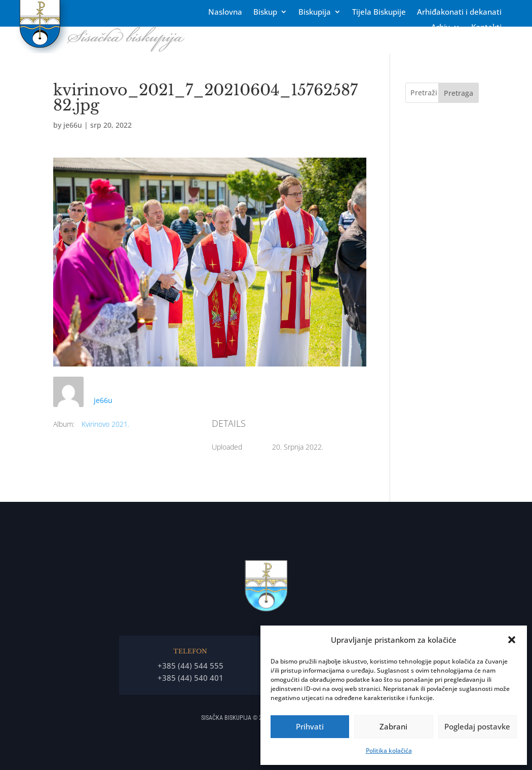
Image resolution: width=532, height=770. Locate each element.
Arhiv (441, 28)
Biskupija (315, 12)
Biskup (265, 12)
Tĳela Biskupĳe (379, 12)
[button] (512, 640)
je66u (73, 125)
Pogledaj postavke (477, 726)
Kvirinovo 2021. (105, 424)
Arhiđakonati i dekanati (459, 12)
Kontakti (486, 28)
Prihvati (310, 726)
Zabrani (393, 726)
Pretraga (459, 93)
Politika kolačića (389, 750)
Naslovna (225, 12)
